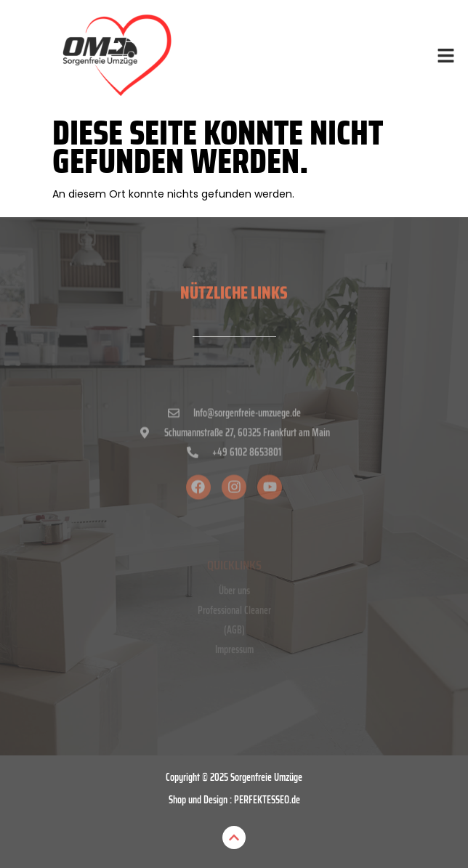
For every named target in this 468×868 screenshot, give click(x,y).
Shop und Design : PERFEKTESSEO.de (234, 800)
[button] (446, 57)
